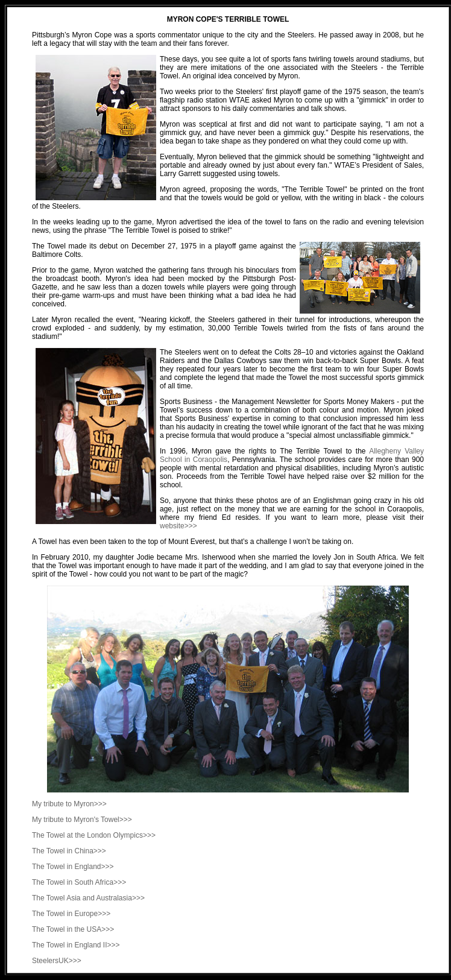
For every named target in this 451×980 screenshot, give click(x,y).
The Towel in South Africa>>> (79, 882)
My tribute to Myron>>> (69, 804)
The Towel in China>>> (69, 851)
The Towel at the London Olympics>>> (94, 835)
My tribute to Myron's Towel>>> (82, 820)
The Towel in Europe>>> (71, 914)
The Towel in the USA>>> (73, 929)
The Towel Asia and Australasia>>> (88, 898)
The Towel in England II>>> (76, 945)
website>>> (178, 526)
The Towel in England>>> (73, 867)
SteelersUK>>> (57, 961)
